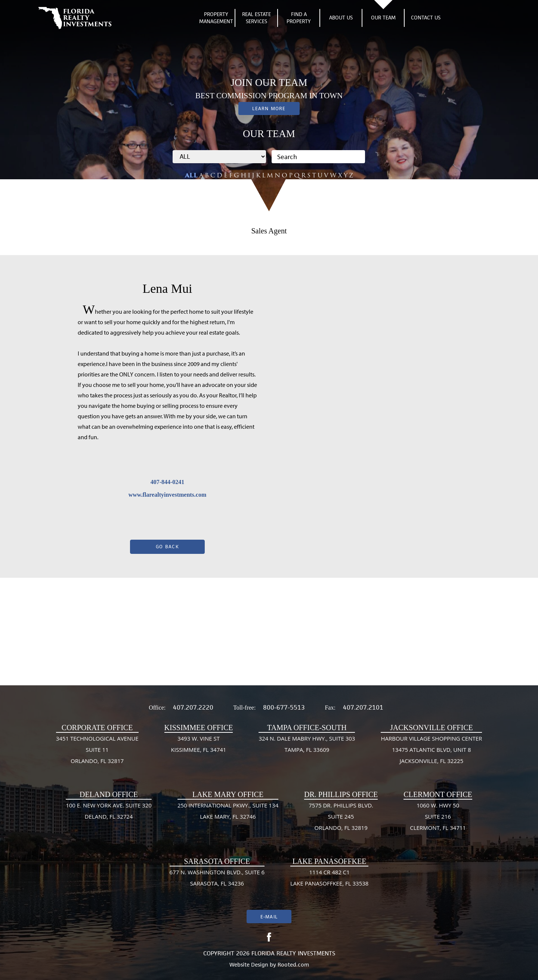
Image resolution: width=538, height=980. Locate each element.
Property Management (216, 18)
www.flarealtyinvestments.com (168, 495)
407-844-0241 (168, 482)
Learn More (269, 108)
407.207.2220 (193, 707)
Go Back (167, 547)
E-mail (269, 917)
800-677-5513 (284, 707)
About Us (341, 18)
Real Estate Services (256, 18)
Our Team (383, 18)
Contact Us (426, 18)
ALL (191, 175)
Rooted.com (293, 965)
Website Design (249, 965)
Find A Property (299, 18)
